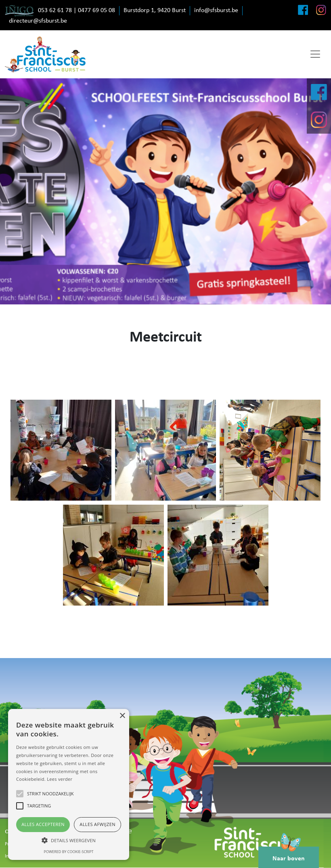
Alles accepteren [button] (43, 824)
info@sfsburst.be (216, 10)
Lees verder (60, 779)
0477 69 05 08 (96, 10)
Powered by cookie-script (69, 852)
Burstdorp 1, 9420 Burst (155, 10)
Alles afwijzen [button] (97, 824)
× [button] (122, 716)
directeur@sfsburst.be (38, 21)
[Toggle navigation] (315, 54)
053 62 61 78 (55, 10)
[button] (69, 840)
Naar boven (289, 854)
